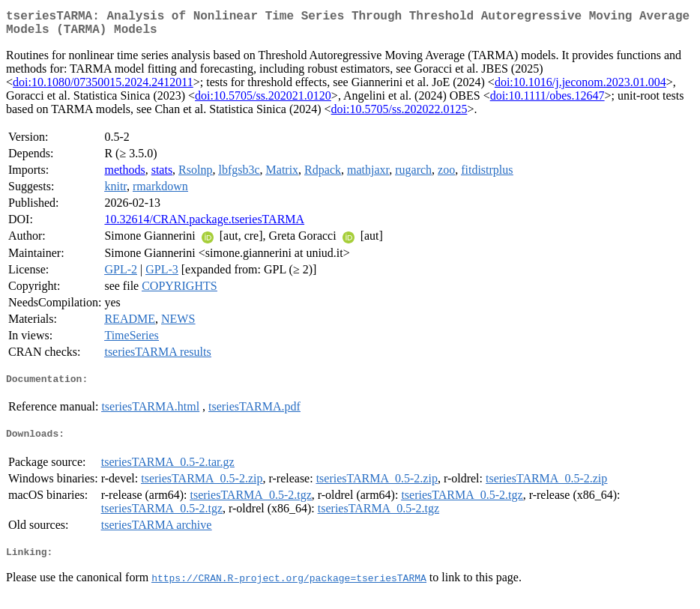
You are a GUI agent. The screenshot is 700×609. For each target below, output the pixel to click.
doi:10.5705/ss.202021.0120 (263, 101)
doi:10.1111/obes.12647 (547, 101)
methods (124, 176)
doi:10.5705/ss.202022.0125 (399, 115)
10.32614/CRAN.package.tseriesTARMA (204, 225)
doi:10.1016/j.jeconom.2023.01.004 (580, 88)
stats (162, 176)
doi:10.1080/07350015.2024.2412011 (103, 88)
